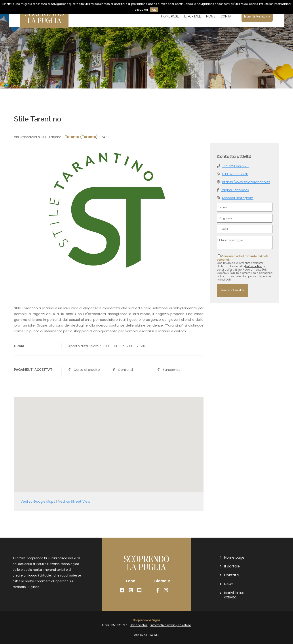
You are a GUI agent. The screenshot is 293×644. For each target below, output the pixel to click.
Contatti (228, 16)
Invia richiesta (233, 290)
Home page (170, 16)
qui (146, 10)
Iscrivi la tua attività (257, 16)
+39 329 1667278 (235, 166)
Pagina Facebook (235, 190)
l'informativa (254, 266)
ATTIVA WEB (152, 635)
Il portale (192, 16)
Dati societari (139, 625)
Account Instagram (238, 198)
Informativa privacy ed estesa (171, 625)
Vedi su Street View (74, 501)
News (211, 16)
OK (154, 10)
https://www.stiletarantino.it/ (246, 182)
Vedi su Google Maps (38, 501)
